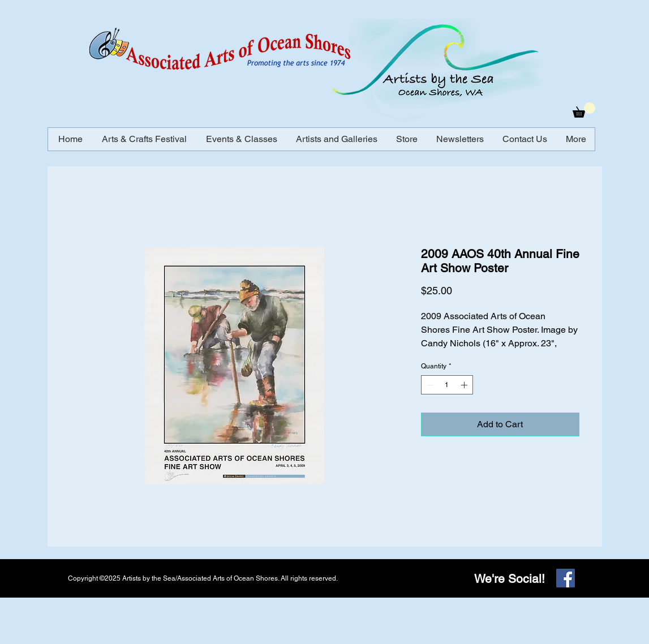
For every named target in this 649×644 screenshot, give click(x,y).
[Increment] (465, 385)
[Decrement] (429, 385)
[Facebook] (566, 578)
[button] (584, 110)
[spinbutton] (447, 385)
